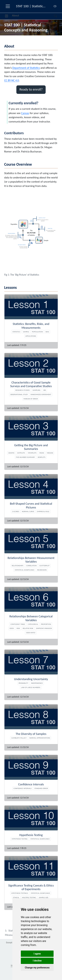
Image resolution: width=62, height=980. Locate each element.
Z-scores (16, 511)
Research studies (23, 390)
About (16, 15)
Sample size (44, 897)
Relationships (18, 566)
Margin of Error (31, 399)
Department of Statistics (26, 68)
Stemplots (32, 453)
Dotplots (21, 453)
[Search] (53, 16)
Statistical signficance (40, 839)
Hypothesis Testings (20, 893)
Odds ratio (31, 633)
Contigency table (18, 624)
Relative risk (28, 628)
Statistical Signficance (40, 893)
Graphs (11, 453)
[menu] (8, 6)
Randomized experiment (41, 394)
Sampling (37, 390)
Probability (23, 683)
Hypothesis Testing (20, 839)
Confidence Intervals (22, 788)
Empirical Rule (43, 511)
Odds (12, 628)
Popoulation (37, 332)
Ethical (16, 897)
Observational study (19, 394)
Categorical (33, 624)
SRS (45, 390)
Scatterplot (44, 566)
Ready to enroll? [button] (31, 89)
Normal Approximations (40, 738)
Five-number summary (25, 457)
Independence (37, 683)
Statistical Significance (25, 570)
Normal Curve (28, 511)
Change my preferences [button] (37, 968)
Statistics (16, 332)
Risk (18, 628)
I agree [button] (37, 954)
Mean (42, 453)
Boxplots (41, 457)
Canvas (25, 113)
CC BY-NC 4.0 (12, 80)
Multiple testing (29, 897)
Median (50, 453)
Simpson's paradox (44, 628)
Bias (47, 332)
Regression (42, 570)
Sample (26, 332)
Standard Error (41, 788)
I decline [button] (37, 961)
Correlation (31, 566)
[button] (7, 16)
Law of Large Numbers (31, 687)
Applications (31, 336)
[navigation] (37, 16)
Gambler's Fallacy (19, 738)
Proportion (46, 624)
